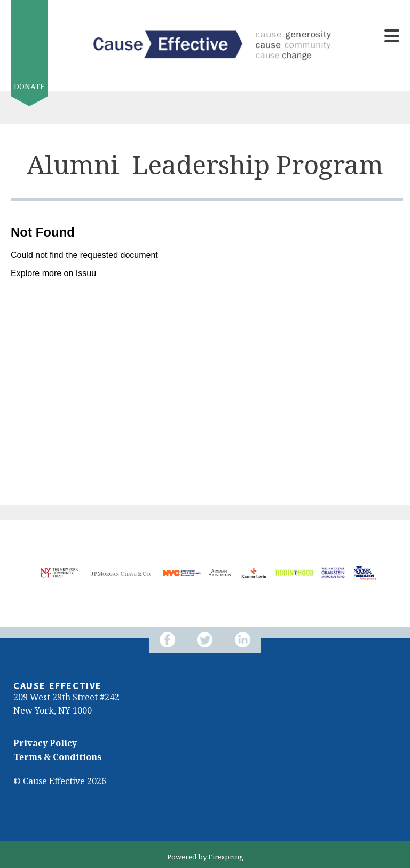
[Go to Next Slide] (26, 596)
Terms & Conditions (57, 757)
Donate (29, 86)
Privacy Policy (45, 743)
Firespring (226, 857)
